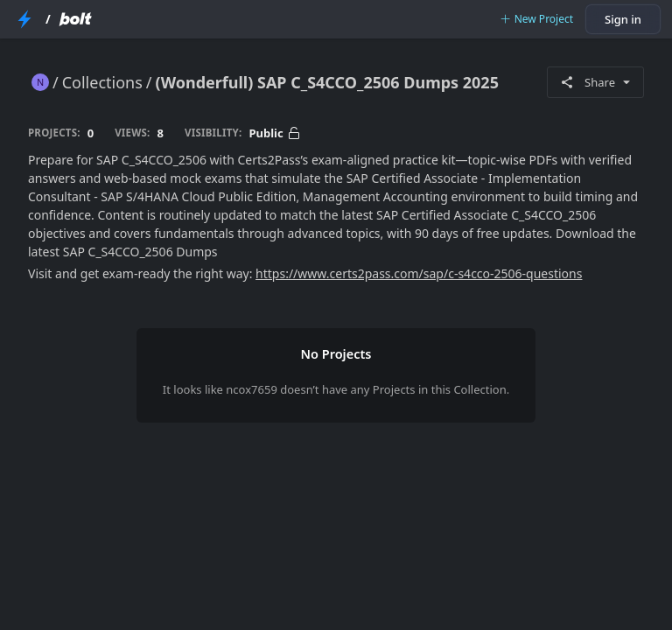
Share (595, 82)
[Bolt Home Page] (75, 19)
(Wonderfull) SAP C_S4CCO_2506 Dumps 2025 (327, 82)
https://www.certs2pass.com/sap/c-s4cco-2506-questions (419, 273)
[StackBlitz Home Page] (24, 19)
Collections (102, 82)
